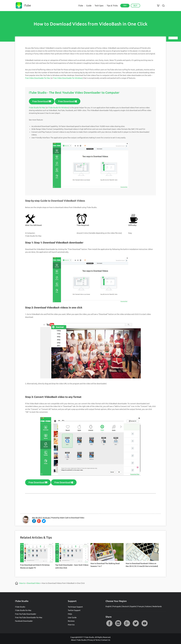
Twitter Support (74, 610)
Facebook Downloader (24, 621)
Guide (89, 6)
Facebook (109, 623)
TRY (125, 6)
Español (133, 606)
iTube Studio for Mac (37, 108)
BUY (135, 6)
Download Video (78, 518)
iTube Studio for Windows (58, 108)
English (108, 606)
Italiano (148, 606)
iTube (81, 6)
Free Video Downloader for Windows (68, 78)
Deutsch (126, 606)
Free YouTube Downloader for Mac (29, 617)
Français (141, 606)
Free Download (42, 101)
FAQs (70, 614)
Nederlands (157, 606)
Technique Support (75, 607)
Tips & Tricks (112, 6)
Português (117, 606)
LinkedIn (118, 623)
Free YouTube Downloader (26, 614)
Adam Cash (64, 518)
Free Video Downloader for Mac (38, 78)
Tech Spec (99, 6)
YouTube (145, 623)
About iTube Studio (79, 640)
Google (127, 623)
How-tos (71, 625)
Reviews (71, 621)
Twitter (136, 623)
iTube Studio (20, 607)
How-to (22, 583)
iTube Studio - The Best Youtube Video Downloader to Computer (74, 93)
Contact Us (106, 640)
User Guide (72, 617)
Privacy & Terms (94, 640)
